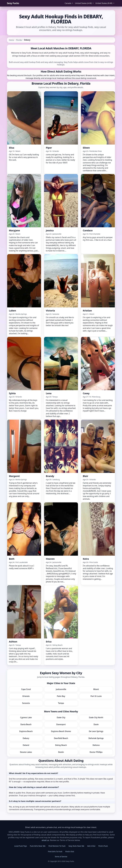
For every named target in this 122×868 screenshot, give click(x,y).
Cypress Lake (26, 717)
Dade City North (96, 717)
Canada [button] (68, 3)
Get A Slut (91, 846)
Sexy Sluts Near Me (76, 846)
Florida (19, 40)
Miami (96, 689)
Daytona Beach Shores (61, 731)
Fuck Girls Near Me (38, 846)
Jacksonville (61, 689)
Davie (96, 724)
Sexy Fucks (13, 3)
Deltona (96, 745)
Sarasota (26, 703)
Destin (61, 752)
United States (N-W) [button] (104, 3)
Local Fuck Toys (21, 846)
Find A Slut (70, 851)
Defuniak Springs (96, 738)
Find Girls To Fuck (55, 851)
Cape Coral (26, 689)
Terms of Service (61, 857)
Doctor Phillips (96, 752)
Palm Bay (61, 696)
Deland (26, 745)
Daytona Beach (26, 731)
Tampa (61, 703)
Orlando (26, 696)
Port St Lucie (96, 696)
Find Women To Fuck (57, 846)
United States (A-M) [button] (83, 3)
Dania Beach (26, 724)
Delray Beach (61, 745)
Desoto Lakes (26, 752)
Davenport (61, 724)
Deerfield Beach (61, 738)
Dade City (61, 717)
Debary (26, 738)
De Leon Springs (96, 731)
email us (45, 840)
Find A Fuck (103, 846)
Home (11, 40)
